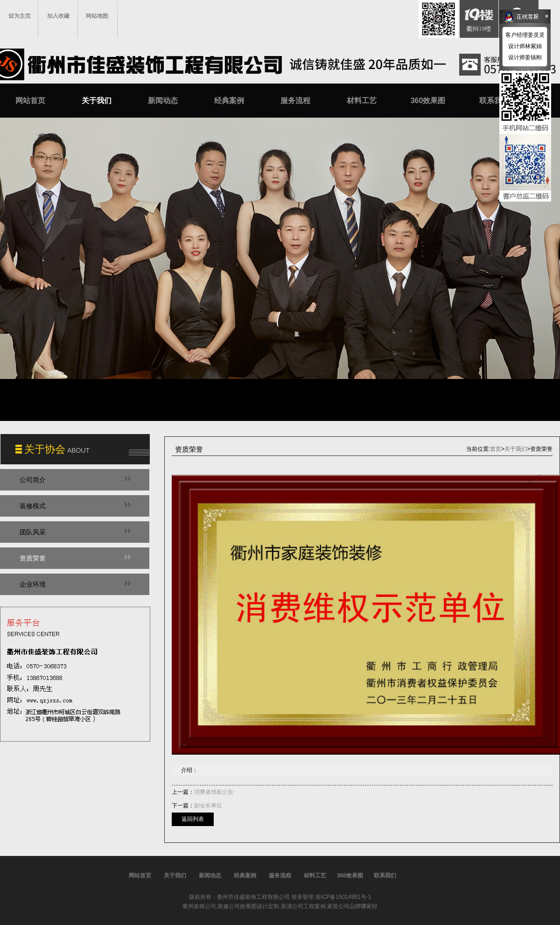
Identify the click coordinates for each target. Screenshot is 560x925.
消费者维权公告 (214, 792)
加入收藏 (58, 16)
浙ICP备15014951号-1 (343, 897)
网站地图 (97, 16)
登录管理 (302, 897)
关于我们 (97, 101)
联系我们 (494, 101)
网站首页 (30, 101)
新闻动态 (163, 101)
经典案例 (229, 101)
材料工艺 (362, 101)
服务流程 (295, 101)
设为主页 (20, 16)
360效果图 (428, 101)
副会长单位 (208, 806)
